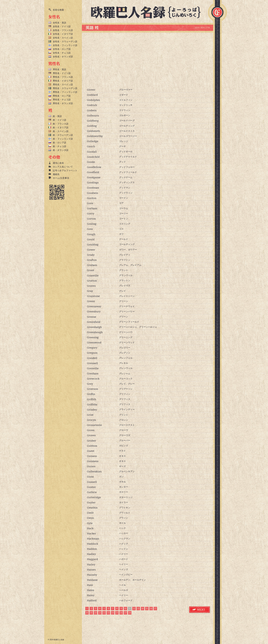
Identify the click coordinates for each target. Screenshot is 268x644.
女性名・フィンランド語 (65, 45)
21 (100, 613)
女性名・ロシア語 (62, 49)
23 (108, 613)
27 (126, 613)
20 (96, 613)
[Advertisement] (148, 60)
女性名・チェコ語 (62, 53)
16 (151, 609)
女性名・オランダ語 (63, 57)
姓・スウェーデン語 (63, 135)
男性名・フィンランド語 (65, 92)
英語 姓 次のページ (200, 610)
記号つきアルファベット (65, 171)
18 (87, 613)
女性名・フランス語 (63, 30)
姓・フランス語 (61, 124)
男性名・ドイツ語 (62, 73)
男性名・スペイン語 (63, 85)
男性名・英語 (59, 69)
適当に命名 (58, 163)
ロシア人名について (63, 167)
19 (91, 613)
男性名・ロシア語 (62, 96)
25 (117, 613)
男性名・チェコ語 (62, 100)
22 (104, 613)
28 (130, 613)
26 (121, 613)
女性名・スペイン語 (63, 38)
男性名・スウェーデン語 (65, 88)
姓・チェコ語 (59, 146)
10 (125, 609)
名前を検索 (58, 10)
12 (134, 609)
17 (155, 609)
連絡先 (56, 174)
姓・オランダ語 (61, 150)
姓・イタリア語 (61, 128)
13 (138, 609)
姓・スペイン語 (61, 131)
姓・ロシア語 (59, 143)
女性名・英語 (59, 23)
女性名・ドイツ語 (62, 26)
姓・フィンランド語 (63, 139)
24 (113, 613)
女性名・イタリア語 (63, 34)
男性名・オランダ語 (63, 103)
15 (147, 609)
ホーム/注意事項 (61, 178)
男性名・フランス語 (63, 77)
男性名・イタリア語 (63, 81)
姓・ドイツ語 (59, 120)
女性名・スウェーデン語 (65, 42)
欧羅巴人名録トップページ (149, 12)
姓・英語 (57, 116)
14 (143, 609)
